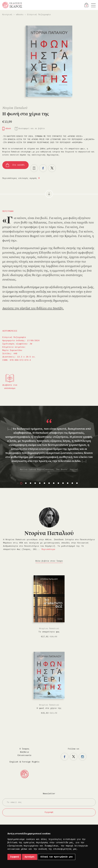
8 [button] (54, 483)
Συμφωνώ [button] (14, 857)
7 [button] (49, 483)
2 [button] (26, 483)
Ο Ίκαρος (24, 749)
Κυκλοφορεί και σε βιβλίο (32, 129)
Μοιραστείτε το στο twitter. (52, 168)
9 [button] (58, 483)
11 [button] (68, 483)
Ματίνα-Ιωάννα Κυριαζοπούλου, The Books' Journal (49, 470)
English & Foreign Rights (24, 762)
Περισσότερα (48, 549)
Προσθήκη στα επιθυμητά (34, 168)
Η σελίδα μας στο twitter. (74, 757)
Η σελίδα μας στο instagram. (83, 757)
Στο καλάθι (19, 165)
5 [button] (40, 483)
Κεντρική (7, 15)
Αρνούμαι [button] (30, 857)
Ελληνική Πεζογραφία (39, 15)
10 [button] (63, 483)
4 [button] (35, 483)
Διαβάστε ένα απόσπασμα (10, 387)
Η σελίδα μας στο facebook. (65, 757)
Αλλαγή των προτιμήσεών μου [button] (57, 857)
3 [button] (30, 483)
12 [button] (72, 483)
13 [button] (77, 483)
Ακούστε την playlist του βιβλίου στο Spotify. (33, 308)
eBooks (20, 15)
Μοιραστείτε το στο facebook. (43, 168)
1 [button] (21, 483)
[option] (49, 443)
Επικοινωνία (24, 755)
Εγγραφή (49, 812)
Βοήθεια (24, 752)
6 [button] (44, 483)
